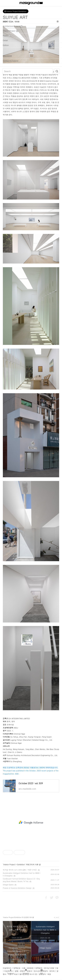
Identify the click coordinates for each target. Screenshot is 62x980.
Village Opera (8, 885)
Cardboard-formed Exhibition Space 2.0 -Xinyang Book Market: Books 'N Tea (21, 880)
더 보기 (56, 917)
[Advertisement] (31, 822)
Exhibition (21, 864)
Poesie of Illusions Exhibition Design (17, 888)
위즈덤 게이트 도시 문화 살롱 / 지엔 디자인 (20, 870)
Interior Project (9, 864)
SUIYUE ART (15, 17)
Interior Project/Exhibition (16, 11)
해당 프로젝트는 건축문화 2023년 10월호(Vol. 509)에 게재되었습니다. (30, 767)
